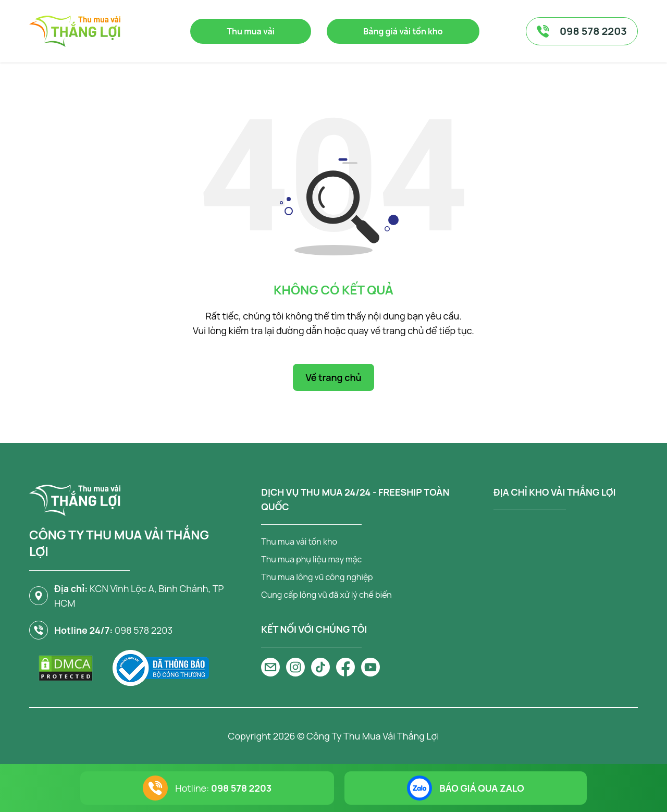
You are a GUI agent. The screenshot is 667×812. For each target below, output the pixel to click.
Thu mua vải (251, 31)
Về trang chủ (333, 377)
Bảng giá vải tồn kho (403, 31)
